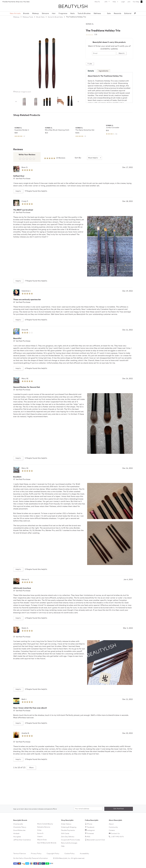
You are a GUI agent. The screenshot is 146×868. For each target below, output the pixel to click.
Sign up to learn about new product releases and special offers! (35, 809)
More (31, 792)
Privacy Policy (36, 854)
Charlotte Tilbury (20, 827)
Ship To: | (102, 2)
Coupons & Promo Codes (71, 840)
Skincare (45, 13)
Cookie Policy (70, 854)
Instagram (91, 830)
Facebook (91, 827)
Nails (72, 13)
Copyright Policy (53, 854)
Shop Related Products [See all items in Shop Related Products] (27, 115)
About (111, 824)
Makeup (35, 13)
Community (113, 827)
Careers (112, 830)
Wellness (97, 13)
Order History (66, 824)
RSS (89, 837)
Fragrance (63, 13)
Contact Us (115, 834)
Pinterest (90, 834)
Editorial (128, 13)
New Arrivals (15, 13)
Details (91, 71)
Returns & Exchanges (69, 843)
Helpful (18, 215)
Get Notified (119, 809)
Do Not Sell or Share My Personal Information (31, 858)
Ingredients (103, 71)
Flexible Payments (68, 830)
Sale (109, 13)
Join (129, 2)
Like (90, 64)
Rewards (117, 13)
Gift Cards (65, 834)
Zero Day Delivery (68, 837)
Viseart (40, 837)
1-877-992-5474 (117, 837)
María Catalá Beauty (45, 824)
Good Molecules (19, 830)
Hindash (16, 834)
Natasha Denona (44, 827)
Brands (26, 13)
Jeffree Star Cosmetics (22, 840)
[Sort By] (95, 182)
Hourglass (17, 837)
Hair (54, 13)
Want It (122, 53)
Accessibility (84, 854)
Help (116, 2)
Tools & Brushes (84, 13)
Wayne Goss (42, 840)
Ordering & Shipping (69, 827)
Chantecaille (18, 824)
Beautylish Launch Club (96, 840)
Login (123, 2)
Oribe (39, 830)
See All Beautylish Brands (47, 843)
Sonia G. (90, 24)
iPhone (90, 824)
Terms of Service (19, 854)
